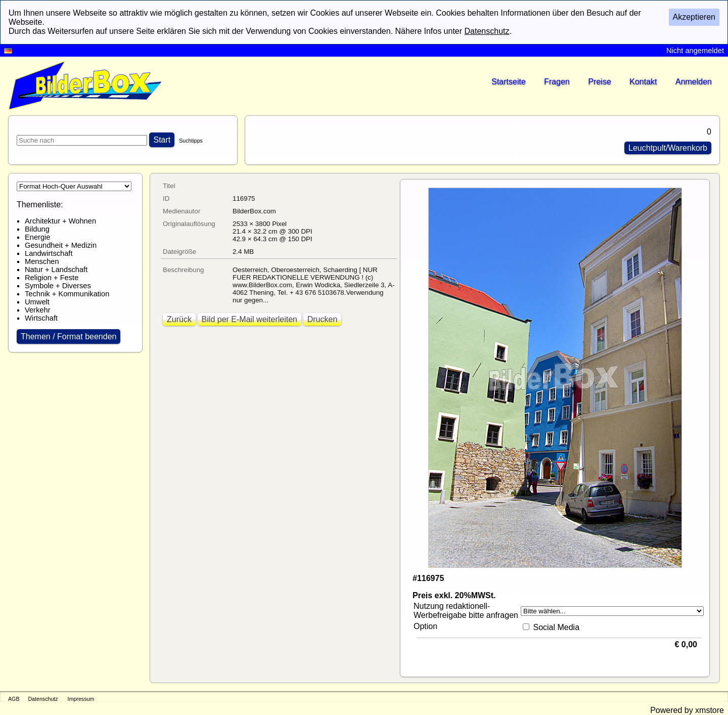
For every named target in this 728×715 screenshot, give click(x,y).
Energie (38, 237)
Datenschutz (43, 699)
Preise (599, 82)
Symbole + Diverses (58, 286)
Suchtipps (191, 141)
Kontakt (643, 82)
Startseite (509, 82)
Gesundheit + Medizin (61, 245)
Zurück (179, 319)
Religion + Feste (52, 278)
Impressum (81, 699)
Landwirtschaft (49, 253)
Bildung (37, 229)
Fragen (557, 82)
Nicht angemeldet (695, 51)
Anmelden (694, 82)
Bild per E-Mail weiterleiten (249, 319)
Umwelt (37, 302)
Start (162, 140)
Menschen (42, 261)
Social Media (556, 627)
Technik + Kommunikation (67, 294)
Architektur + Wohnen (60, 221)
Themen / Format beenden (69, 337)
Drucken (323, 319)
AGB (14, 699)
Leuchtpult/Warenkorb (668, 148)
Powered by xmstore (687, 710)
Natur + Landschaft (56, 270)
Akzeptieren (694, 17)
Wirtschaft (41, 318)
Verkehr (38, 310)
